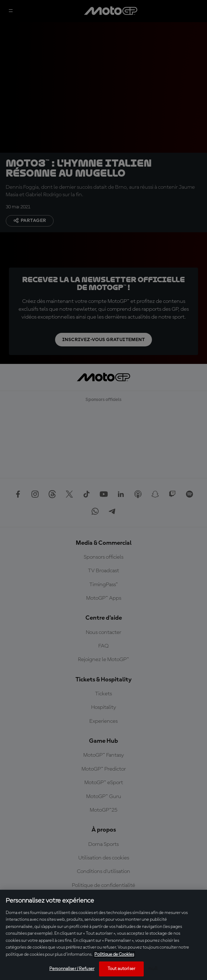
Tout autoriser (121, 969)
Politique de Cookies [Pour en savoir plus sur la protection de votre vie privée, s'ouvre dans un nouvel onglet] (114, 954)
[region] (103, 935)
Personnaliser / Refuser (72, 969)
